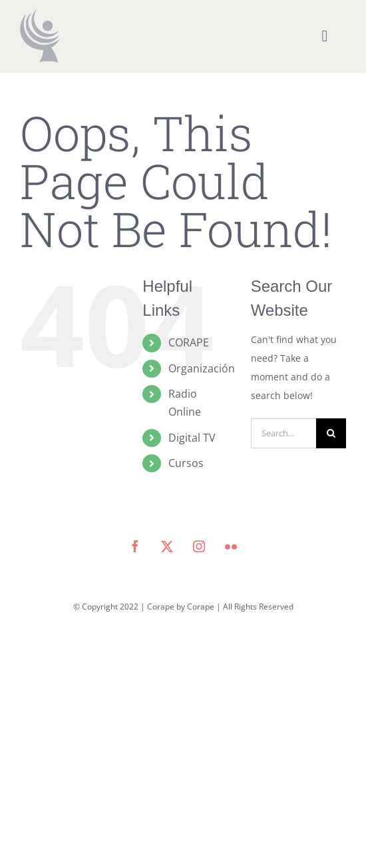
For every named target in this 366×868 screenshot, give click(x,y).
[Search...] (283, 433)
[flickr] (231, 546)
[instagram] (199, 546)
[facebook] (135, 546)
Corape (201, 607)
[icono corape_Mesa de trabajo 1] (40, 14)
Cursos (186, 463)
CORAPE (189, 342)
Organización (202, 368)
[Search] (331, 433)
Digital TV (192, 438)
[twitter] (167, 546)
